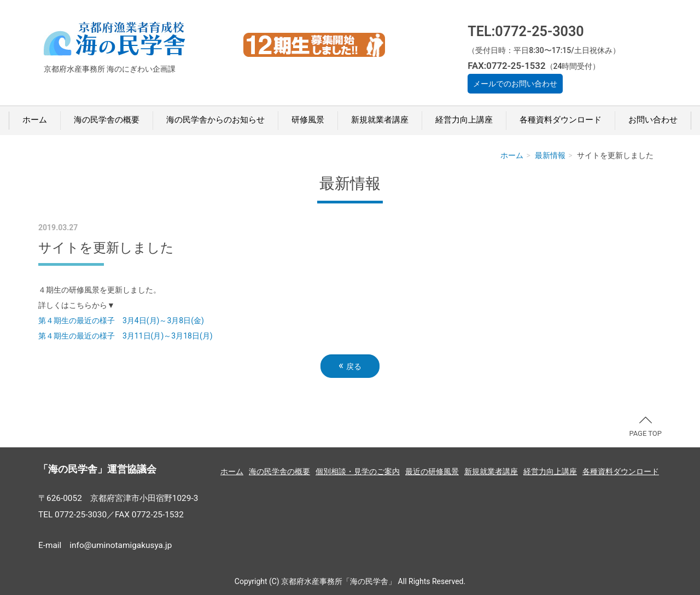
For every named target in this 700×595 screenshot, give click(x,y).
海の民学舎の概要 (107, 120)
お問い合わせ (653, 120)
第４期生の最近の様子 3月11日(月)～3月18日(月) (126, 336)
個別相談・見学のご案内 (358, 471)
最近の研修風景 (432, 471)
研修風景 (308, 120)
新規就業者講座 (380, 120)
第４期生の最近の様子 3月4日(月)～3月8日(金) (121, 320)
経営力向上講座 (464, 120)
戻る (350, 366)
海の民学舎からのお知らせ (215, 120)
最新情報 (550, 155)
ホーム (35, 120)
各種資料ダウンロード (561, 120)
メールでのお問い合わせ (515, 84)
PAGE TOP (645, 427)
